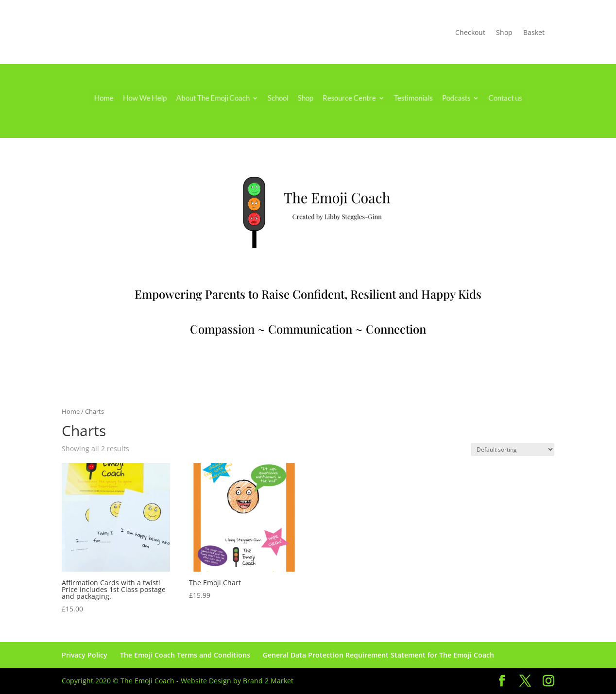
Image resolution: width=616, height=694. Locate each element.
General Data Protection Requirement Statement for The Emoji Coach (378, 655)
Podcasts (442, 98)
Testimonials (403, 98)
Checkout (470, 33)
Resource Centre (345, 98)
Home (124, 98)
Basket (534, 33)
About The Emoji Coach (222, 98)
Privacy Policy (85, 655)
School (281, 98)
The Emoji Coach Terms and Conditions (185, 655)
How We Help (161, 98)
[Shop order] (513, 449)
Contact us (486, 98)
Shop (504, 33)
